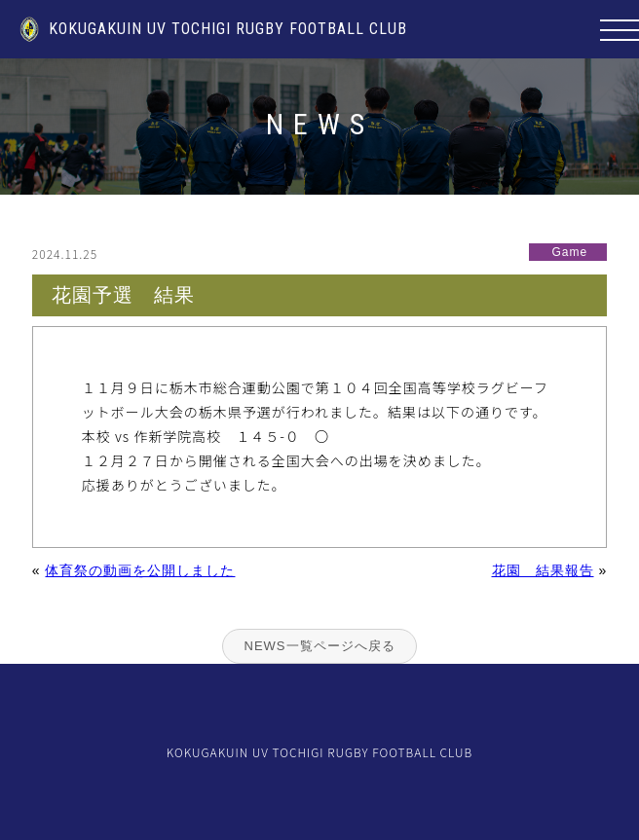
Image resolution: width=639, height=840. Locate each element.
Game (570, 252)
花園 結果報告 (543, 570)
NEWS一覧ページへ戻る (320, 646)
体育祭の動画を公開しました (140, 570)
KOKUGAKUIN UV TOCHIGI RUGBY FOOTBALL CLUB (213, 29)
